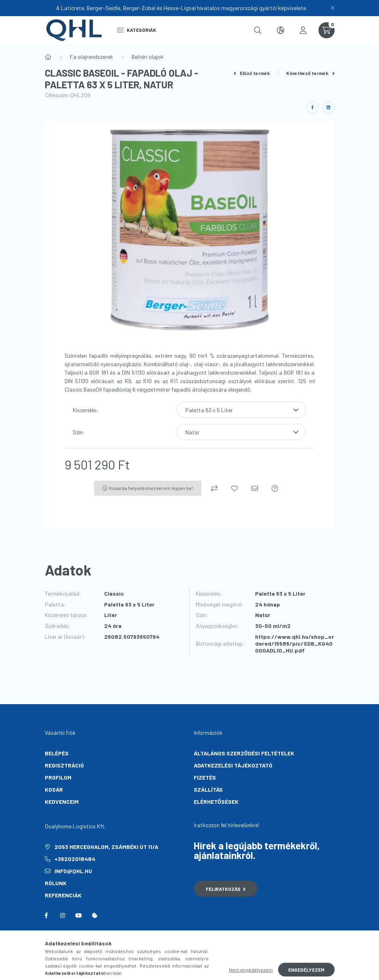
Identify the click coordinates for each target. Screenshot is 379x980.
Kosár (54, 789)
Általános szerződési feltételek (244, 753)
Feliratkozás (226, 889)
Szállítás (208, 789)
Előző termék (252, 73)
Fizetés (205, 777)
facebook (46, 915)
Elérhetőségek (216, 802)
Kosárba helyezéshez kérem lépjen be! (151, 488)
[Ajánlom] (255, 488)
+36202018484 (75, 859)
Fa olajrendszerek (91, 57)
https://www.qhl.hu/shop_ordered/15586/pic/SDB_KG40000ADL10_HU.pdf (295, 644)
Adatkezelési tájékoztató (233, 765)
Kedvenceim (62, 802)
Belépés (57, 753)
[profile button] (303, 30)
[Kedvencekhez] (235, 488)
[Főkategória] (48, 57)
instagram (63, 915)
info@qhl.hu (73, 871)
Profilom (58, 777)
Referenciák (63, 895)
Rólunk (56, 883)
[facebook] (312, 107)
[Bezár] (333, 8)
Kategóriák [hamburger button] (137, 30)
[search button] (258, 30)
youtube (79, 915)
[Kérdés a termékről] (275, 488)
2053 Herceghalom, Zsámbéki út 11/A (106, 847)
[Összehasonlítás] (214, 488)
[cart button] (327, 30)
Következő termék (310, 73)
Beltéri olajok (148, 57)
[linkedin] (329, 107)
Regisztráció (64, 765)
